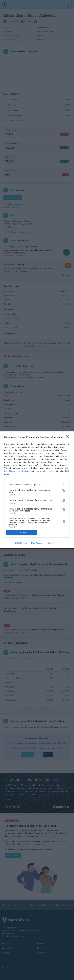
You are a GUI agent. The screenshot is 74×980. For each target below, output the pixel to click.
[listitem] (37, 484)
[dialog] (37, 490)
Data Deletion (21, 543)
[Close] (68, 437)
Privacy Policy (53, 543)
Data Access (37, 543)
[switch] (63, 491)
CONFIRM (22, 533)
